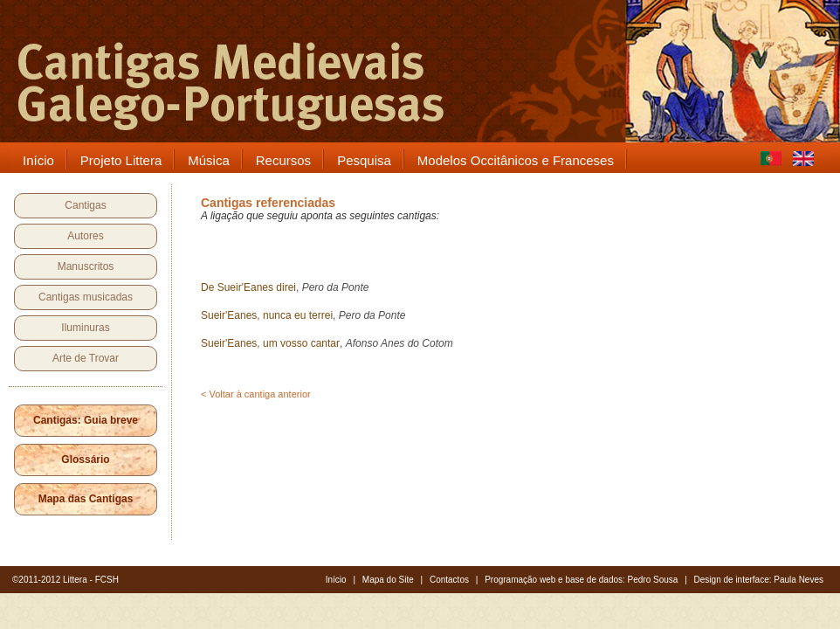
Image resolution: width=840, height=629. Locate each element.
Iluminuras (85, 328)
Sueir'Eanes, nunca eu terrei (267, 315)
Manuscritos (86, 266)
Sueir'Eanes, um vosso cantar (270, 343)
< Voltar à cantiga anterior (256, 394)
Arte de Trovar (86, 358)
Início (336, 580)
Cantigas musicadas (86, 297)
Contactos (449, 580)
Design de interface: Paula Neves (759, 580)
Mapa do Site (388, 580)
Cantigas (85, 205)
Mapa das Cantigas (86, 499)
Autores (85, 236)
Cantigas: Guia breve (86, 420)
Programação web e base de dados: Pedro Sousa (581, 580)
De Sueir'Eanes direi (248, 287)
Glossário (85, 460)
